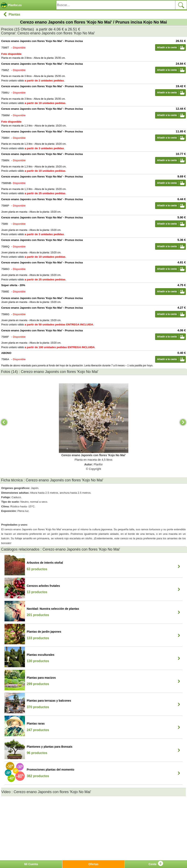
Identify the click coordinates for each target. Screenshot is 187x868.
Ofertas (93, 864)
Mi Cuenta (31, 864)
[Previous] (4, 422)
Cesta (156, 863)
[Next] (183, 422)
